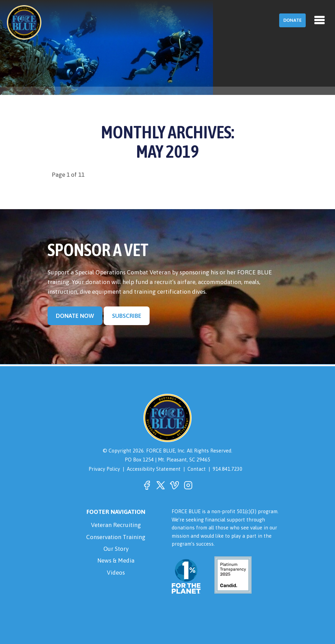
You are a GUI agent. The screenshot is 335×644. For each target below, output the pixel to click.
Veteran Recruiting (116, 525)
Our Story (116, 549)
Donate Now (75, 316)
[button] (147, 485)
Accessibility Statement (154, 469)
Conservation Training (116, 537)
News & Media (116, 561)
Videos (116, 573)
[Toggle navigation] (319, 20)
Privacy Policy (104, 469)
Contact (197, 469)
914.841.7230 (228, 469)
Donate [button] (292, 20)
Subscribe (127, 316)
